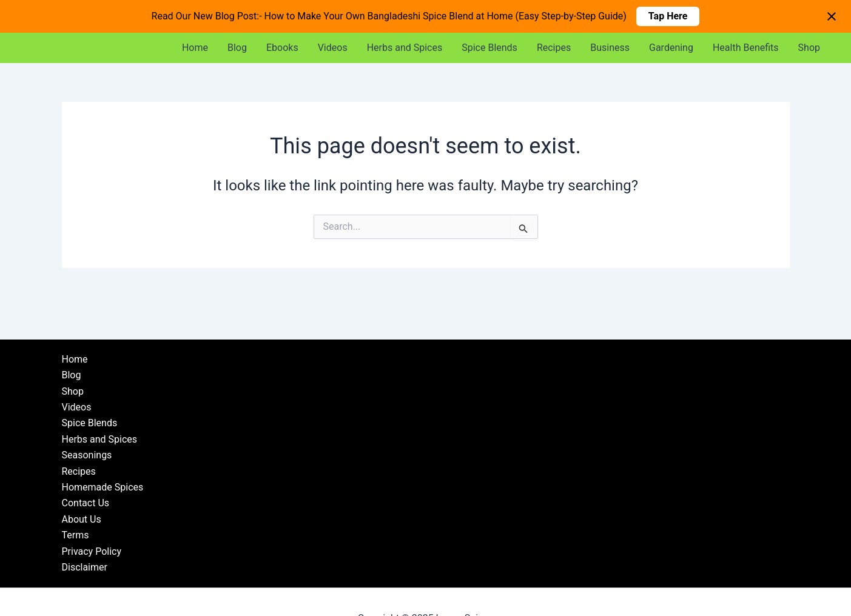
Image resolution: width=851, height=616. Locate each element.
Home (195, 48)
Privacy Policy (92, 551)
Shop (809, 48)
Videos (333, 48)
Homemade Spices (103, 487)
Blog (237, 48)
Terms (76, 535)
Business (610, 48)
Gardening (671, 48)
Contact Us (86, 503)
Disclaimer (85, 567)
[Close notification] (832, 16)
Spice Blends (489, 48)
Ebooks (282, 48)
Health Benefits (746, 48)
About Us (82, 519)
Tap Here (668, 16)
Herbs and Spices (405, 48)
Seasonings (87, 455)
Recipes (554, 48)
